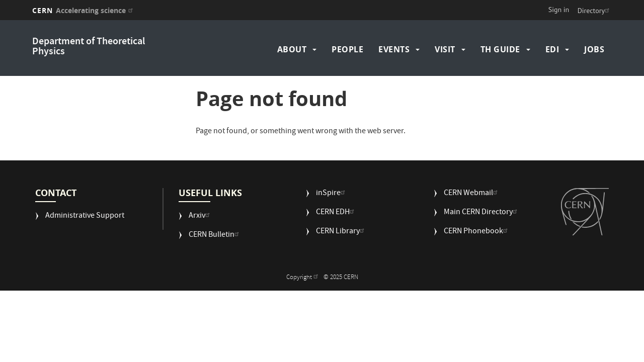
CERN (84, 10)
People (347, 49)
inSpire (332, 194)
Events (394, 49)
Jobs (594, 49)
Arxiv (200, 216)
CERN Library (341, 232)
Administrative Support (85, 216)
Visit (445, 49)
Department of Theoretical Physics (89, 47)
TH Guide (500, 49)
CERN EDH (336, 213)
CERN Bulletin (215, 236)
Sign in (559, 10)
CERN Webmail (472, 194)
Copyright (303, 278)
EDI (552, 49)
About (292, 49)
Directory (595, 11)
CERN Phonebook (477, 232)
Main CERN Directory (482, 213)
